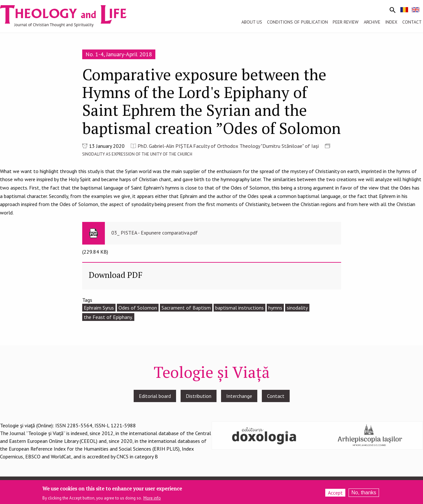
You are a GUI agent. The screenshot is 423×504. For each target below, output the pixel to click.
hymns (275, 308)
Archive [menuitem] (372, 22)
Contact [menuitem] (412, 22)
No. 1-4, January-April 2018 (119, 54)
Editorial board (155, 396)
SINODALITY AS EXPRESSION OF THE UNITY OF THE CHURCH (137, 154)
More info (152, 498)
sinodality (297, 308)
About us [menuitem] (252, 22)
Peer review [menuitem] (346, 22)
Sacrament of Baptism (186, 308)
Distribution (199, 396)
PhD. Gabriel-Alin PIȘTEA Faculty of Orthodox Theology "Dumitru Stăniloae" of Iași (228, 146)
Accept (335, 493)
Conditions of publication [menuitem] (297, 22)
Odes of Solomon (138, 308)
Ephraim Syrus (99, 308)
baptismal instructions (239, 308)
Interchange (239, 396)
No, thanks (364, 493)
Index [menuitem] (391, 22)
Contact (276, 396)
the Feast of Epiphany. (108, 317)
